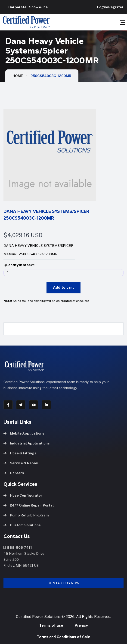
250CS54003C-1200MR (51, 76)
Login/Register (110, 7)
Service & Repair (21, 463)
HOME (18, 76)
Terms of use (51, 625)
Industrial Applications (27, 443)
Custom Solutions (22, 525)
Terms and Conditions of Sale (63, 637)
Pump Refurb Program (26, 515)
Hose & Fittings (20, 453)
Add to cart (63, 288)
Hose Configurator (23, 495)
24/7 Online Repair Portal (29, 505)
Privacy (81, 625)
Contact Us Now (63, 583)
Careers (14, 473)
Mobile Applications (24, 433)
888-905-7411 (18, 547)
